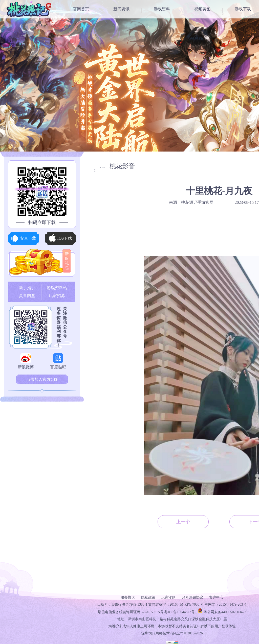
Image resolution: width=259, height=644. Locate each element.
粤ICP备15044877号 (179, 612)
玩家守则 (168, 597)
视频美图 (202, 9)
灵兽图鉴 (27, 296)
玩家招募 (57, 296)
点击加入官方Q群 (42, 379)
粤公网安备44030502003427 (225, 612)
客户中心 (216, 597)
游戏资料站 (57, 288)
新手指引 (27, 288)
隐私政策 (148, 597)
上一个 (183, 522)
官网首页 (81, 9)
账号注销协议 (192, 597)
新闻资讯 (121, 9)
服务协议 (128, 597)
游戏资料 (162, 9)
